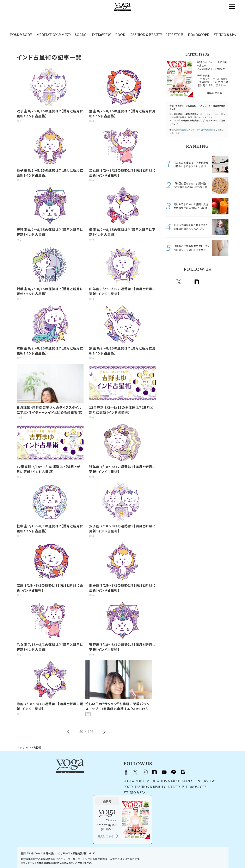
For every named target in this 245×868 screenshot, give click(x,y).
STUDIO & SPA (225, 35)
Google (224, 282)
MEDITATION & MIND (54, 35)
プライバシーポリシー (94, 857)
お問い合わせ (27, 857)
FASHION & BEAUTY (146, 35)
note (197, 282)
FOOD (120, 35)
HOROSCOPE (198, 35)
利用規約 (74, 857)
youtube (110, 772)
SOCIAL (81, 35)
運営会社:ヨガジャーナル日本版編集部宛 (197, 130)
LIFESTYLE (175, 35)
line (215, 282)
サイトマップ (200, 857)
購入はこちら (215, 93)
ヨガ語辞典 (217, 857)
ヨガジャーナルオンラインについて (169, 857)
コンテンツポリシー (122, 857)
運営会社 (141, 857)
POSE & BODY (21, 35)
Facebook (170, 282)
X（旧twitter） (179, 282)
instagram (188, 282)
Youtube (206, 282)
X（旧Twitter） (82, 772)
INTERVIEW (101, 35)
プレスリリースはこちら (52, 857)
